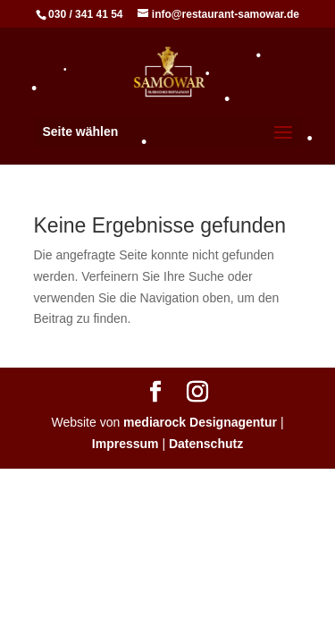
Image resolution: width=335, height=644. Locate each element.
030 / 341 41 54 (85, 14)
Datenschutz (206, 444)
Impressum (126, 444)
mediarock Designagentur (200, 422)
